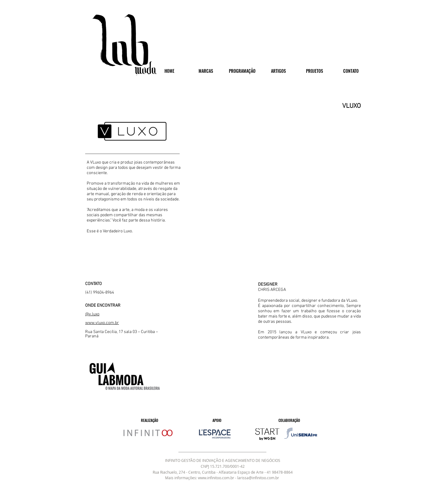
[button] (282, 192)
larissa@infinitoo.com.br (258, 478)
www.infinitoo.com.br (216, 478)
